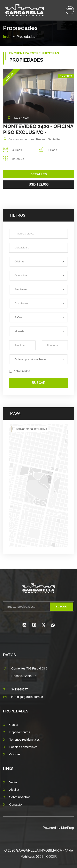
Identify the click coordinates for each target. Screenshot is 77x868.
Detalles (39, 174)
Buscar (39, 383)
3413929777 (20, 689)
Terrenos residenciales (25, 739)
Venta (13, 782)
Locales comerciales (23, 747)
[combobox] (38, 262)
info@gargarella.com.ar (27, 697)
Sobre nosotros (20, 797)
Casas (14, 725)
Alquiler (14, 790)
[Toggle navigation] (70, 10)
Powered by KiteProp (58, 828)
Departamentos (20, 732)
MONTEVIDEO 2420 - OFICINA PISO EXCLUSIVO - (38, 129)
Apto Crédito (20, 371)
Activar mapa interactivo (32, 429)
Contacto (16, 804)
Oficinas (15, 754)
